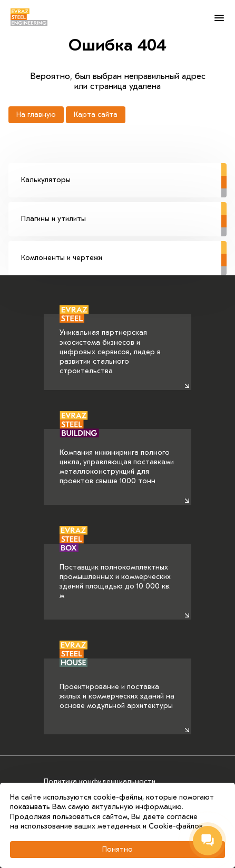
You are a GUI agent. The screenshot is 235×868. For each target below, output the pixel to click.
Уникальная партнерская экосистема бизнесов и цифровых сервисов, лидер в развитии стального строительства (110, 345)
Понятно (117, 849)
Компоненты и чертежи (124, 252)
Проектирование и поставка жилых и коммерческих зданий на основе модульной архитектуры (117, 684)
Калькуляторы (124, 174)
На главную (36, 114)
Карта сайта (96, 114)
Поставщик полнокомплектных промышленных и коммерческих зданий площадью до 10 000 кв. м (115, 572)
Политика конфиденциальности (100, 781)
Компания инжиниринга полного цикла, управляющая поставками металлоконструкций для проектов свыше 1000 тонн (117, 457)
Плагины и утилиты (124, 213)
